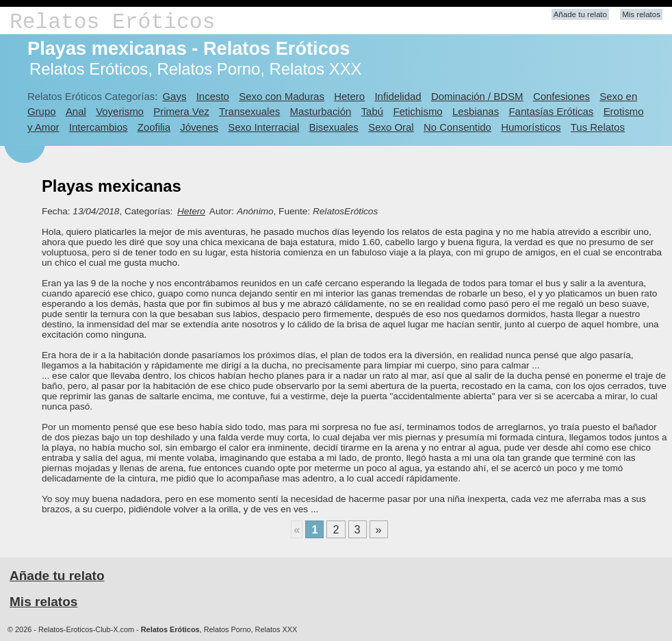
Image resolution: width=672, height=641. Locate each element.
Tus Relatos (598, 127)
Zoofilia (154, 127)
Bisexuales (334, 127)
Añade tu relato (580, 14)
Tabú (372, 111)
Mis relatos (641, 14)
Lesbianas (476, 111)
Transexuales (249, 111)
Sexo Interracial (263, 127)
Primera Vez (181, 111)
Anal (76, 111)
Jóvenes (199, 127)
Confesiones (561, 96)
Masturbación (321, 111)
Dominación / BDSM (477, 96)
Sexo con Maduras (282, 96)
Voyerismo (120, 111)
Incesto (213, 96)
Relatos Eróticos (112, 22)
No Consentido (457, 127)
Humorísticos (531, 127)
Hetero (349, 96)
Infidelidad (398, 96)
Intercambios (99, 127)
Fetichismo (417, 111)
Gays (174, 96)
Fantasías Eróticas (551, 111)
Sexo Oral (391, 127)
